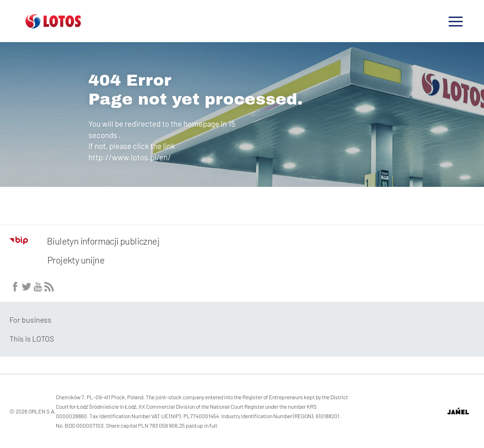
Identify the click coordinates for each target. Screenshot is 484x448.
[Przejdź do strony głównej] (53, 25)
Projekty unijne (76, 260)
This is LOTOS (32, 338)
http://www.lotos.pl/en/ (130, 157)
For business (30, 320)
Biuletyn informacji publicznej (84, 241)
